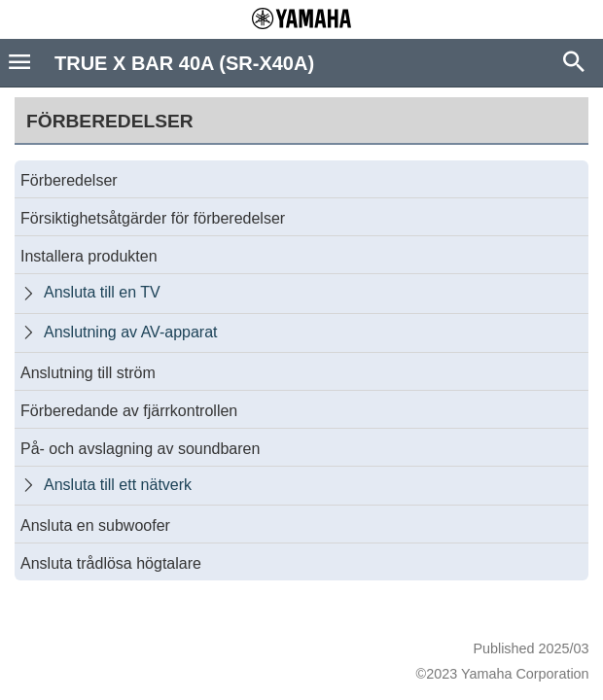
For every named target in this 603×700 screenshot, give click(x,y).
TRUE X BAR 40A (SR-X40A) (184, 63)
